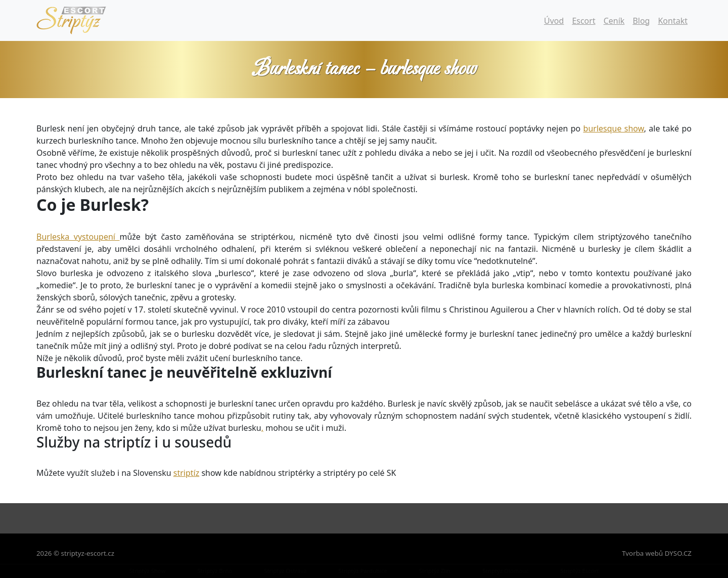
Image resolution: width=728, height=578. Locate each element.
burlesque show (614, 128)
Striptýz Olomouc (506, 571)
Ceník (614, 21)
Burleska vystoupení (78, 237)
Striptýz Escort (580, 571)
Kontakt (673, 21)
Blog (641, 21)
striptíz (186, 473)
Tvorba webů (642, 553)
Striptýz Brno (215, 571)
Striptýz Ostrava (285, 571)
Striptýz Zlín (435, 571)
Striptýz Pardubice (362, 571)
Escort (583, 21)
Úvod (554, 21)
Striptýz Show (148, 571)
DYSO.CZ (678, 553)
